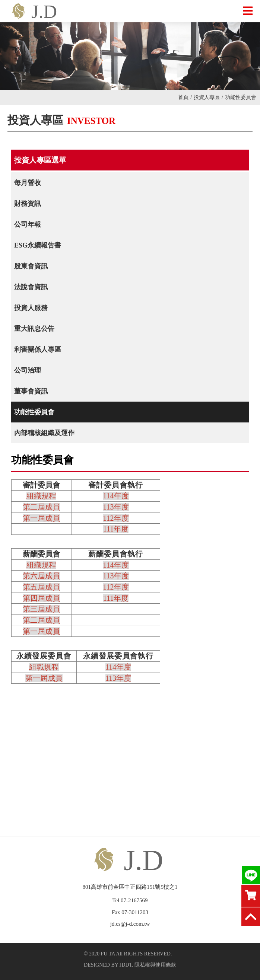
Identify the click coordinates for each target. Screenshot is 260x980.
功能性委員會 (34, 412)
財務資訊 (28, 204)
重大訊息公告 (34, 329)
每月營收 (28, 183)
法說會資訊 (31, 287)
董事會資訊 (31, 391)
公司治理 (28, 370)
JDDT (126, 965)
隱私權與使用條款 (155, 965)
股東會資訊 (31, 266)
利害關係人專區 (38, 349)
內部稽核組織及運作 (44, 433)
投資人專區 (208, 97)
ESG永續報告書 (38, 245)
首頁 (185, 97)
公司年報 (28, 224)
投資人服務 (31, 308)
